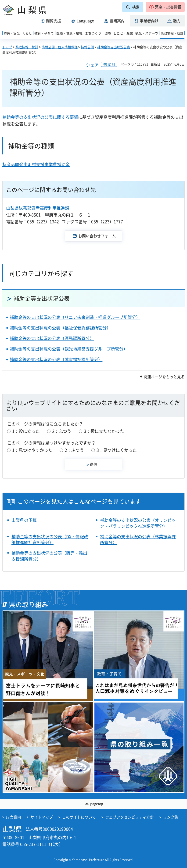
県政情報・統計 (27, 47)
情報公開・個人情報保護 (60, 47)
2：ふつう (62, 431)
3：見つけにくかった (117, 450)
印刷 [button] (111, 64)
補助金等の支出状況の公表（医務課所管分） (52, 338)
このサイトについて (79, 817)
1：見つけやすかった (32, 450)
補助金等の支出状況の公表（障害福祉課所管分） (56, 359)
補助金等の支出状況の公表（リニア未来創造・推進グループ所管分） (75, 317)
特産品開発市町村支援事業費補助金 (36, 164)
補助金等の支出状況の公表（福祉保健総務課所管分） (60, 328)
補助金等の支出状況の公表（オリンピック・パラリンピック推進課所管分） (138, 523)
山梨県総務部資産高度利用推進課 (38, 208)
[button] (165, 7)
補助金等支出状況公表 (114, 47)
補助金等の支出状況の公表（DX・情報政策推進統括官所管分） (50, 539)
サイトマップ (42, 817)
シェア (92, 65)
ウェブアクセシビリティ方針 (129, 817)
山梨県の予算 (24, 520)
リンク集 (171, 817)
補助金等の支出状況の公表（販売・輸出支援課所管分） (49, 556)
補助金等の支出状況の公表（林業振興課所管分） (138, 539)
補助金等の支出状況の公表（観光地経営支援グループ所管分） (69, 349)
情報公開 (87, 47)
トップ (7, 47)
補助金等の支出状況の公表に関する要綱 (40, 117)
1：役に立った (26, 431)
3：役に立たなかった (104, 431)
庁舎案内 (14, 817)
